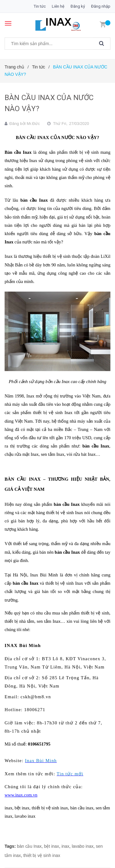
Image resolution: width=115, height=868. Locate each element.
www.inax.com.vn (21, 795)
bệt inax (51, 846)
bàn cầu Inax (29, 846)
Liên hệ (58, 6)
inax (65, 846)
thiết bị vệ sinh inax (42, 855)
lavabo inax (83, 846)
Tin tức (40, 6)
